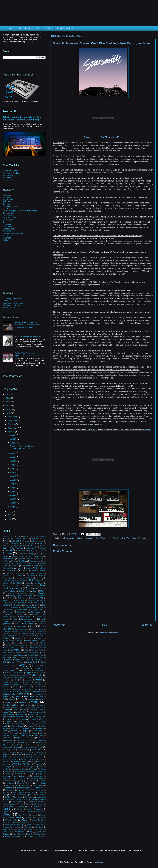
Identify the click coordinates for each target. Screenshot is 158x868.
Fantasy (15, 619)
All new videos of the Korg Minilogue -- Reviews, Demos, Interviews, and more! (28, 325)
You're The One (19, 834)
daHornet (6, 583)
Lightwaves (7, 224)
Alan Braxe (65, 538)
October (12, 424)
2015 (8, 398)
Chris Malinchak (8, 568)
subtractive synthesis (36, 778)
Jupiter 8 (28, 660)
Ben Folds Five (9, 559)
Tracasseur (7, 180)
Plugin (25, 731)
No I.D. (7, 719)
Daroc (5, 586)
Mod (4, 699)
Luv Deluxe (7, 680)
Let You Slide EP (40, 670)
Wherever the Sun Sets (12, 827)
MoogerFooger (11, 707)
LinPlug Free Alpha (9, 675)
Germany (33, 634)
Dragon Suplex (25, 603)
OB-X (44, 719)
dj (6, 598)
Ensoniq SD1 (20, 614)
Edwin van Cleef (28, 607)
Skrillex (41, 767)
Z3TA (16, 836)
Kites (13, 665)
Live (4, 677)
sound (8, 774)
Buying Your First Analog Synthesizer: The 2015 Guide (28, 354)
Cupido (23, 581)
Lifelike (8, 673)
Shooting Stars (8, 767)
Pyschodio (12, 743)
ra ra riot (40, 743)
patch (5, 726)
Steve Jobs (7, 778)
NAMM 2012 (22, 712)
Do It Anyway (22, 598)
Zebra (23, 836)
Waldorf (24, 820)
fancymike (6, 619)
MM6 (41, 697)
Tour (29, 806)
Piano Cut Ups (9, 307)
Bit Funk (5, 561)
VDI (14, 812)
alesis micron (37, 541)
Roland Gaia (30, 755)
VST (36, 818)
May (10, 519)
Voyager (28, 818)
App (18, 550)
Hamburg (6, 641)
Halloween (39, 638)
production (26, 735)
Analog (33, 546)
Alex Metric (7, 543)
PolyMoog (25, 733)
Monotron (23, 702)
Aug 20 (14, 461)
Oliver (44, 721)
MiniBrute (24, 694)
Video (7, 814)
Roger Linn (7, 755)
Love (29, 678)
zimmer (40, 836)
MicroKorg (17, 691)
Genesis (24, 634)
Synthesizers (40, 788)
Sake (28, 757)
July (10, 511)
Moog (35, 702)
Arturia (7, 553)
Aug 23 (14, 443)
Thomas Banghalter (9, 804)
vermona (40, 812)
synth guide (25, 786)
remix (40, 747)
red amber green (29, 747)
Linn (42, 673)
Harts (44, 641)
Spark (29, 774)
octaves (20, 721)
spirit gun (39, 774)
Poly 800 (15, 733)
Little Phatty (37, 675)
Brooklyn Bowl (31, 563)
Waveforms (16, 822)
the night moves (22, 800)
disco (30, 596)
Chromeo (10, 570)
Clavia (8, 573)
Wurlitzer (21, 829)
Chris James (39, 566)
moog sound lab (40, 705)
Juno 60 (42, 657)
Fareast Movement (29, 619)
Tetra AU (13, 795)
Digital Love (21, 596)
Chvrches (24, 571)
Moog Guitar (7, 705)
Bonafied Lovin (35, 561)
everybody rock (26, 617)
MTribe (24, 710)
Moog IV (17, 705)
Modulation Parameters (13, 303)
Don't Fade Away (18, 600)
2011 (8, 413)
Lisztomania (24, 675)
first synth (36, 621)
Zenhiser (31, 836)
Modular (21, 699)
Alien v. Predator (28, 543)
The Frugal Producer (12, 173)
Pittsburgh (15, 731)
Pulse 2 (30, 740)
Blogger (101, 862)
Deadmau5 (39, 589)
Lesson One (111, 538)
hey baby (8, 643)
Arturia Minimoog (78, 538)
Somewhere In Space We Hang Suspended (30, 772)
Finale (26, 621)
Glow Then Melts (28, 636)
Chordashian (26, 566)
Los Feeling (20, 678)
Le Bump (37, 668)
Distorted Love (40, 596)
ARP (31, 550)
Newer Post (59, 625)
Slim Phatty (33, 769)
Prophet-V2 (21, 740)
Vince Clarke (23, 815)
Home (10, 28)
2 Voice (5, 536)
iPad (26, 650)
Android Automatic (16, 548)
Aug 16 (14, 472)
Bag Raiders (8, 199)
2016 (8, 394)
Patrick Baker (8, 231)
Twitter (147, 430)
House (34, 643)
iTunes (94, 430)
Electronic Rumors (11, 171)
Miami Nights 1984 (31, 689)
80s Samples (41, 536)
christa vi (20, 568)
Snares (43, 769)
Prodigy (16, 735)
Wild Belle (39, 827)
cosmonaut (20, 578)
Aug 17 (14, 469)
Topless (21, 806)
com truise (18, 575)
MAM (28, 682)
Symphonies (10, 783)
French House (37, 629)
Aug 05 (14, 491)
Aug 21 (14, 457)
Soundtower (18, 774)
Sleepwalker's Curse (19, 769)
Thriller (28, 804)
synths (21, 790)
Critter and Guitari (9, 581)
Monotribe (10, 702)
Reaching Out (30, 745)
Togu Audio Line (8, 806)
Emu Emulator (8, 614)
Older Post (148, 625)
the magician (41, 797)
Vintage (35, 815)
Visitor (5, 240)
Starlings (6, 776)
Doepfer (5, 600)
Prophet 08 (132, 538)
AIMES (35, 538)
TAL (30, 790)
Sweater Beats (32, 781)
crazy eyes (39, 578)
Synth (30, 783)
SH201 (5, 764)
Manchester (38, 682)
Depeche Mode (11, 593)
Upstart (29, 809)
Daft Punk (35, 580)
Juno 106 (33, 657)
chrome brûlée (41, 568)
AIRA (44, 539)
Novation (23, 719)
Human (8, 645)
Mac (21, 680)
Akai (7, 541)
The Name (9, 800)
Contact (48, 28)
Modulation (32, 699)
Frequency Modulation (11, 631)
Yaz (31, 832)
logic (12, 678)
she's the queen (21, 764)
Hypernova (42, 645)
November (13, 420)
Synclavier (21, 783)
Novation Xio (34, 719)
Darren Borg (16, 586)
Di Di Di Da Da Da (27, 593)
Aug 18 (14, 465)
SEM (41, 759)
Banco (23, 556)
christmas (29, 568)
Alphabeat (7, 195)
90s (6, 539)
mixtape (34, 697)
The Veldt (29, 802)
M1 (15, 680)
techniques (39, 790)
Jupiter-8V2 (39, 660)
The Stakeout (17, 802)
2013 (8, 406)
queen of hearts (26, 742)
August (11, 432)
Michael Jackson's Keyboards (28, 337)
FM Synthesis (29, 624)
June (10, 515)
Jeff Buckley (21, 655)
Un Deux (20, 809)
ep (29, 614)
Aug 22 (14, 453)
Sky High (6, 769)
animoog (43, 548)
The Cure (8, 797)
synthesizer (8, 788)
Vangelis (5, 812)
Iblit (6, 648)
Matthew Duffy (27, 687)
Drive (35, 603)
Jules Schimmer (9, 218)
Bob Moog (23, 561)
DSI (44, 605)
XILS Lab (39, 829)
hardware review (32, 640)
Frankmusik (8, 215)
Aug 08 (14, 487)
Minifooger (39, 694)
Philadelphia (28, 728)
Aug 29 (14, 439)
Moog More (27, 705)
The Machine (29, 797)
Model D (12, 699)
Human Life (31, 645)
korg (22, 665)
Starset (15, 776)
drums (37, 605)
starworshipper (38, 776)
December (13, 417)
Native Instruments (36, 712)
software (8, 772)
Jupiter (8, 660)
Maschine (6, 687)
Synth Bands (41, 783)
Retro (14, 750)
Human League (19, 645)
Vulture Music (116, 137)
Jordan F (31, 655)
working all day (8, 829)
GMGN (40, 636)
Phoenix (39, 728)
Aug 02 (14, 503)
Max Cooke (8, 227)
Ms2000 (16, 710)
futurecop (6, 634)
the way (39, 802)
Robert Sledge (25, 752)
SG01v (33, 762)
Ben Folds (7, 202)
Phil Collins (15, 729)
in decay (25, 648)
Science (23, 759)
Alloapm (40, 543)
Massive (15, 687)
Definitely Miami (24, 591)
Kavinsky (13, 662)
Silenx (18, 767)
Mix (27, 696)
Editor (15, 607)
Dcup (30, 589)
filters (19, 621)
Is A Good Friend (37, 650)
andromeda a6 (31, 548)
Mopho (23, 707)
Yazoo (38, 832)
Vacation (39, 809)
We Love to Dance (30, 822)
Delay (35, 591)
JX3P (4, 662)
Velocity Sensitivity (26, 812)
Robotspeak (39, 752)
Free (33, 626)
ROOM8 (6, 757)
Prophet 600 (10, 740)
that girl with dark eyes (37, 795)
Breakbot (17, 563)
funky (25, 631)
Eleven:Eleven (22, 612)
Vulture (43, 818)
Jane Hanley (7, 653)
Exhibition (39, 617)
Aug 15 (14, 476)
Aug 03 (14, 499)
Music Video (8, 712)
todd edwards (38, 804)
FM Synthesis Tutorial (12, 305)
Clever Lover (20, 573)
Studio (23, 778)
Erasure (36, 614)
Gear (15, 633)
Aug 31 (14, 435)
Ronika (40, 755)
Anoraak (6, 197)
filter (13, 621)
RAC (4, 745)
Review (37, 750)
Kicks (21, 662)
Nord (15, 719)
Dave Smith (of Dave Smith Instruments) (20, 211)
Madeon (39, 680)
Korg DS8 (100, 538)
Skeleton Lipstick (29, 767)
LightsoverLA (19, 673)
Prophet (19, 738)
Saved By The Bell (10, 759)
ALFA (16, 543)
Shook (5, 236)
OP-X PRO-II (10, 724)
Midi (27, 691)
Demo (43, 591)
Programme (39, 735)
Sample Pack (38, 757)
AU (38, 554)
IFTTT (13, 647)
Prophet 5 (42, 738)
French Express (21, 629)
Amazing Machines (20, 546)
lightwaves (31, 673)
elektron (9, 612)
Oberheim (9, 721)
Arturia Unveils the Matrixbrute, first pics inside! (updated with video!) (22, 118)
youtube (8, 836)
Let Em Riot (27, 670)
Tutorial (6, 809)
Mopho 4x (35, 707)
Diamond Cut (8, 213)
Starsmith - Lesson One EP (96, 137)
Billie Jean (40, 559)
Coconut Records (36, 573)
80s (32, 536)
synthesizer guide (24, 788)
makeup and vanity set (12, 682)
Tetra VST (23, 795)
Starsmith (142, 538)
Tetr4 (41, 792)
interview (15, 650)
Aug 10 (14, 484)
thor (21, 804)
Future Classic (37, 631)
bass (30, 556)
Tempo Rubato (19, 792)
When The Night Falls (35, 825)
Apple (24, 550)
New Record (20, 714)
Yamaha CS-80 (8, 832)
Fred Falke (22, 626)
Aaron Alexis (15, 539)
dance (28, 583)
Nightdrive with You (17, 717)
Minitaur (18, 696)
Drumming (28, 605)
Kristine (6, 222)
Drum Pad (17, 605)
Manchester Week (11, 684)
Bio (37, 28)
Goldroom (7, 638)
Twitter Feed (24, 28)
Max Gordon (7, 689)
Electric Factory (8, 610)
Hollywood (26, 643)
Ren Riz (5, 750)
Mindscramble (9, 229)
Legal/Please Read (66, 28)
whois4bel (28, 827)
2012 (8, 409)
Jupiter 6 (18, 660)
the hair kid (18, 797)
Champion (91, 538)
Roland (18, 755)
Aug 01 (14, 507)
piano (5, 731)
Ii (19, 648)
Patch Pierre (8, 175)
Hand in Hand (17, 641)
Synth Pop (38, 785)
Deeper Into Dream (9, 591)
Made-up (29, 680)
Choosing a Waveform (12, 298)
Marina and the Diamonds (33, 685)
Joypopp (40, 655)
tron (42, 806)
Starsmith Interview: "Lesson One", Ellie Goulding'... (22, 447)
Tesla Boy (31, 792)
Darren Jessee (30, 586)
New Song (33, 715)
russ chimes (18, 757)
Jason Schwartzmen (31, 653)
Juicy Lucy (6, 657)
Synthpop (10, 790)
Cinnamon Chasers (11, 206)
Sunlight (14, 781)
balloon (15, 556)
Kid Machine (8, 220)
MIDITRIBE (38, 691)
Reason (17, 747)
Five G (18, 624)
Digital (12, 596)
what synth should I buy (14, 825)
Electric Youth (22, 610)
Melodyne (122, 538)
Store (16, 778)
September (13, 428)
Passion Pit (30, 724)
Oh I (37, 721)
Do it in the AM (37, 598)
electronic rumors (38, 610)
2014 (8, 402)
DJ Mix (12, 598)
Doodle (14, 603)
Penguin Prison (33, 726)
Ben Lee (6, 204)
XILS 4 (30, 829)
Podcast (5, 733)
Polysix (34, 733)
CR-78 (30, 578)
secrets (33, 759)
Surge (22, 781)
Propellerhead (7, 738)
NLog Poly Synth (40, 717)
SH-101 (41, 762)
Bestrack (30, 559)
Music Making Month (36, 710)
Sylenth (43, 781)
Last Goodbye (25, 668)
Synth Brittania (11, 786)
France (40, 624)
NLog (29, 717)
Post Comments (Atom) (109, 633)
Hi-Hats (17, 643)
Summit (5, 781)
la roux (14, 668)
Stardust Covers (10, 178)
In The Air (35, 648)
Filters (5, 301)
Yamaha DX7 (21, 832)
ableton (26, 538)
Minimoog (7, 696)
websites (43, 822)
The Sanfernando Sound (13, 233)
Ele (42, 607)
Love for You (39, 678)
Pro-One (6, 735)
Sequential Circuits (20, 761)
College (6, 575)
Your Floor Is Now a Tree (36, 834)
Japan (18, 653)
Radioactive (16, 745)
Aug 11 (14, 480)
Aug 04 (14, 495)
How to (43, 643)
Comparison (31, 576)
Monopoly (42, 699)
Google (29, 638)
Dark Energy (38, 583)
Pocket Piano (38, 731)
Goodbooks (19, 638)
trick (35, 806)
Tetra (5, 795)
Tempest (6, 792)
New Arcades (7, 715)
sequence (6, 762)
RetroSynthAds (24, 750)
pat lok (40, 724)
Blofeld (14, 561)
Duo (7, 607)
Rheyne (5, 752)
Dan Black (7, 209)
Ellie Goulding (37, 612)
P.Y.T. (20, 724)
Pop (42, 733)
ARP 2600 (40, 550)
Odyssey (29, 721)
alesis (27, 541)
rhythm (14, 752)
